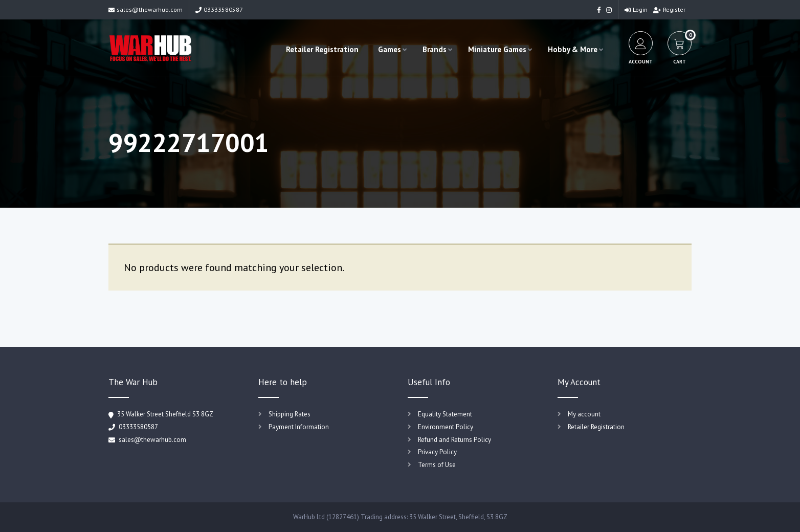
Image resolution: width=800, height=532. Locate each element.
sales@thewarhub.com (146, 9)
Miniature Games (497, 49)
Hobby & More (573, 49)
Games (390, 49)
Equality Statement (445, 414)
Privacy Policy (437, 452)
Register (669, 9)
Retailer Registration (322, 49)
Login (636, 9)
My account (584, 414)
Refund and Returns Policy (454, 440)
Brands (435, 49)
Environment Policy (446, 427)
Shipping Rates (290, 414)
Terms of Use (437, 465)
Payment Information (299, 427)
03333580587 (219, 9)
